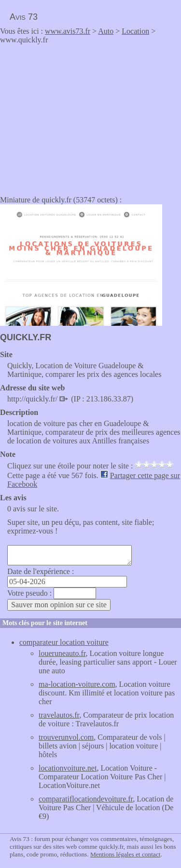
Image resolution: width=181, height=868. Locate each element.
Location (135, 31)
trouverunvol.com (66, 737)
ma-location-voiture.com (77, 684)
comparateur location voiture (64, 642)
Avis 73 (24, 17)
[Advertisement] (81, 117)
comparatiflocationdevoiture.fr (86, 799)
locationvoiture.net (68, 768)
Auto (106, 31)
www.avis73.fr (68, 31)
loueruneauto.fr (62, 653)
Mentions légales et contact (125, 854)
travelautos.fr (59, 715)
